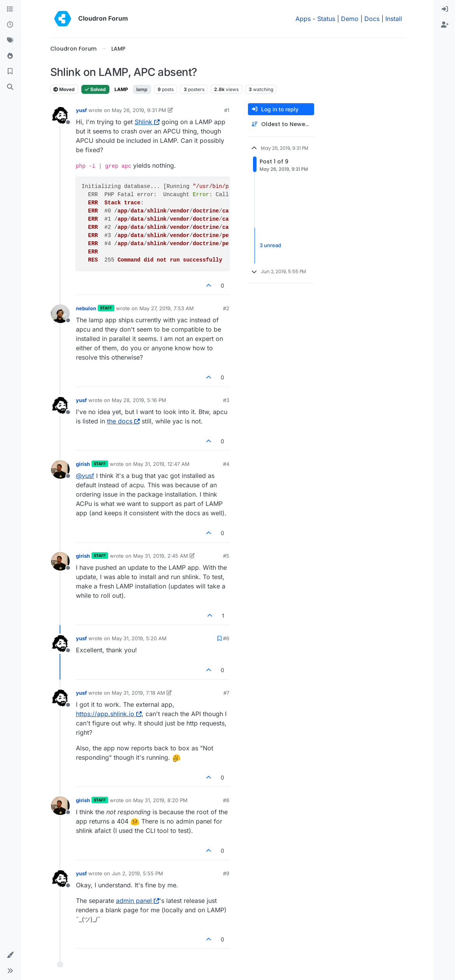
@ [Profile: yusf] (85, 476)
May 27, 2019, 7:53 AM (167, 308)
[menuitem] (445, 9)
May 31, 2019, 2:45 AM (161, 556)
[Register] (445, 25)
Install (394, 19)
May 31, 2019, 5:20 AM (139, 638)
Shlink (147, 122)
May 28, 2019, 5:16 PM (139, 400)
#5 (226, 556)
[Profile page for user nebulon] (60, 314)
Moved (64, 89)
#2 (226, 308)
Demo (350, 19)
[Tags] (10, 40)
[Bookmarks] (10, 72)
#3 (226, 400)
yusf (81, 110)
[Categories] (10, 9)
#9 (226, 873)
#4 (226, 464)
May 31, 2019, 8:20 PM (160, 800)
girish (83, 464)
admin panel (138, 901)
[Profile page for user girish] (60, 469)
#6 (226, 638)
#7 (226, 693)
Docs (372, 19)
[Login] (445, 9)
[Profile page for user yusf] (60, 116)
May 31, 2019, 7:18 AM (138, 693)
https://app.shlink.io (109, 714)
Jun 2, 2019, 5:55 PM (137, 873)
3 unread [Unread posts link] (270, 245)
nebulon (86, 308)
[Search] (10, 87)
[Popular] (10, 56)
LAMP (121, 89)
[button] (10, 955)
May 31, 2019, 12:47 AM (161, 464)
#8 (226, 800)
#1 (227, 110)
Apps (303, 19)
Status (326, 19)
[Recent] (10, 25)
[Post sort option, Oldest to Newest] (281, 124)
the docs (123, 421)
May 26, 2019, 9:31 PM (139, 110)
